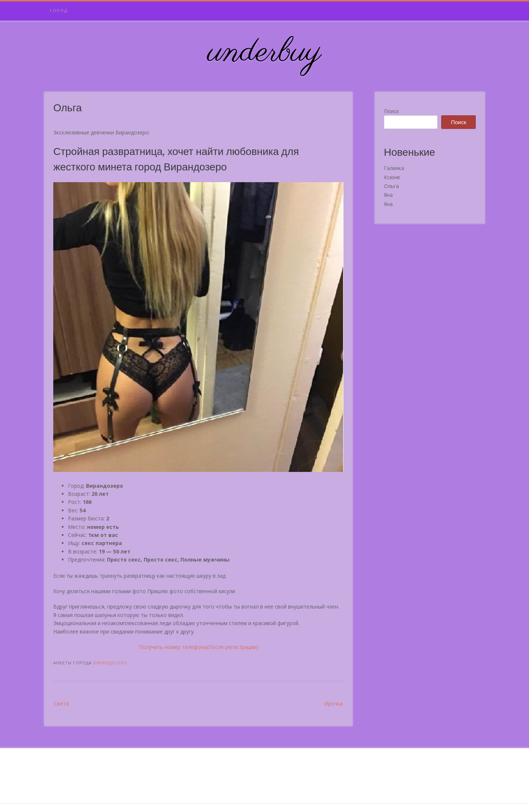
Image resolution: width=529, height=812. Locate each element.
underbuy (265, 53)
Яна (388, 195)
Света (62, 703)
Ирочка (333, 703)
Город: (60, 10)
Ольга (391, 186)
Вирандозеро (110, 663)
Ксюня (392, 177)
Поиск (391, 111)
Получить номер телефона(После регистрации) (199, 647)
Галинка (394, 168)
